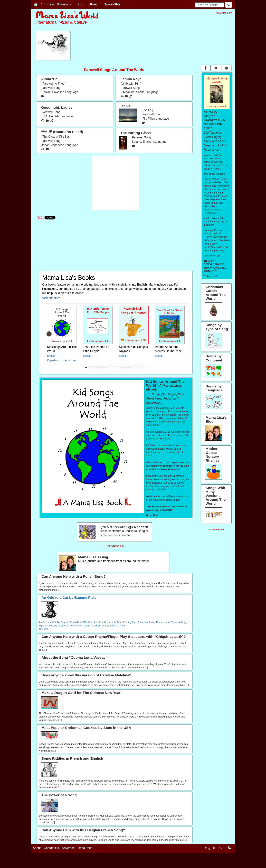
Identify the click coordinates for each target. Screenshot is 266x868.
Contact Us (51, 848)
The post (43, 629)
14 (124, 367)
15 (127, 367)
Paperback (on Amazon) (61, 360)
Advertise (68, 848)
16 (129, 367)
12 (118, 367)
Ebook (51, 356)
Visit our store (51, 298)
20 (141, 367)
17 (132, 367)
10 (112, 367)
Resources (85, 848)
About (37, 848)
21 (144, 367)
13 (121, 367)
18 (135, 367)
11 (115, 367)
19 (138, 367)
